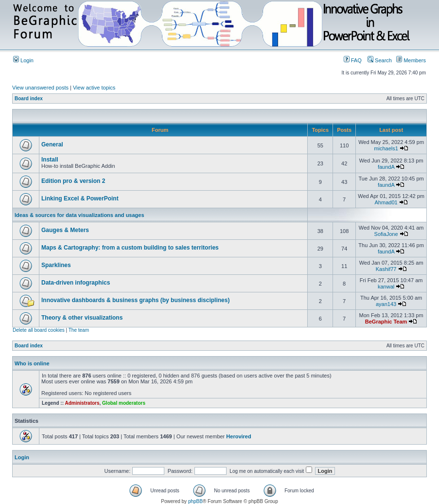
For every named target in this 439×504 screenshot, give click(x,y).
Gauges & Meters (65, 230)
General (52, 144)
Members (411, 60)
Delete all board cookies (39, 330)
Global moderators (124, 403)
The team (79, 330)
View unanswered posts (40, 88)
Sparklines (56, 265)
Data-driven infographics (76, 283)
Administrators (82, 403)
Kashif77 (386, 269)
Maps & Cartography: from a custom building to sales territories (130, 248)
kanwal (386, 287)
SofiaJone (386, 234)
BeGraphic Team (386, 322)
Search (380, 60)
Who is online (32, 363)
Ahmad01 (386, 202)
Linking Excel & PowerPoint (80, 198)
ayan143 (386, 304)
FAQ (353, 60)
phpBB (195, 501)
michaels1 (386, 148)
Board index (29, 99)
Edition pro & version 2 (73, 181)
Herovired (238, 436)
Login (23, 60)
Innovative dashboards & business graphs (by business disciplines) (135, 300)
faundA (386, 167)
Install (50, 160)
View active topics (94, 88)
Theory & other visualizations (82, 318)
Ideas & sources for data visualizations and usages (79, 215)
